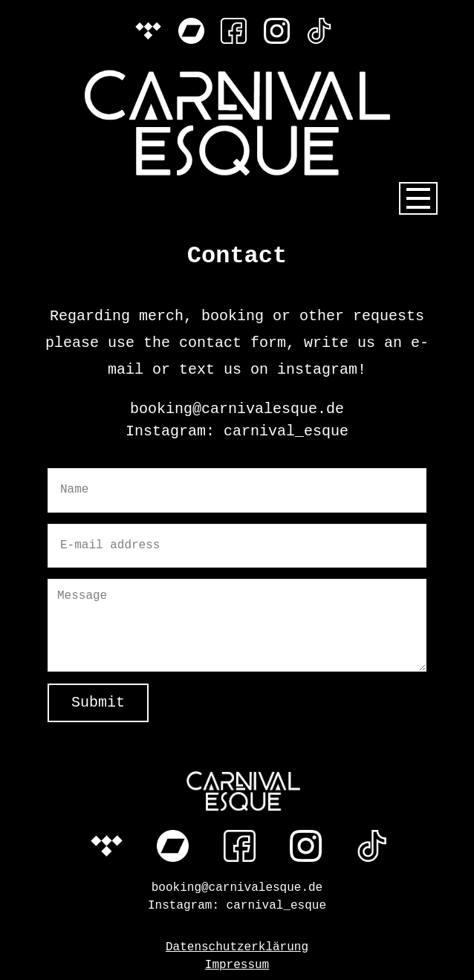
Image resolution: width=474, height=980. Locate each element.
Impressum (237, 965)
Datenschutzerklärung (237, 947)
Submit (98, 702)
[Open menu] (418, 198)
